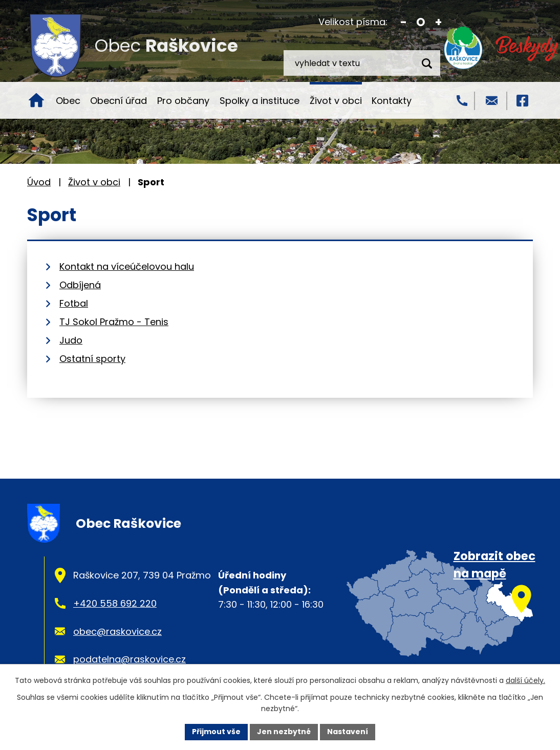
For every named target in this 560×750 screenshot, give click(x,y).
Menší (404, 22)
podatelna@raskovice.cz (130, 659)
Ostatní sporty (92, 359)
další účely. (525, 680)
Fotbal (74, 303)
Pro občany (183, 101)
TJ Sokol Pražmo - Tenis (114, 322)
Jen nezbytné (284, 732)
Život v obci (336, 101)
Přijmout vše (216, 732)
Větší (438, 22)
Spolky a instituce (260, 101)
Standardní (421, 22)
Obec (68, 101)
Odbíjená (80, 285)
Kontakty (392, 101)
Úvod (36, 100)
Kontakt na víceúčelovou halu (127, 266)
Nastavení (348, 732)
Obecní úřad (119, 101)
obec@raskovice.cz (117, 631)
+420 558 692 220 (115, 603)
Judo (71, 340)
